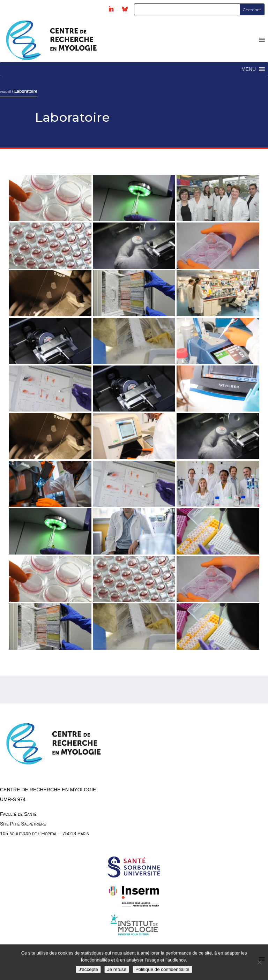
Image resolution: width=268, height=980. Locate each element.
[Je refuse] (259, 962)
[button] (249, 69)
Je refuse (117, 969)
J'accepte (88, 969)
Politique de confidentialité (162, 969)
